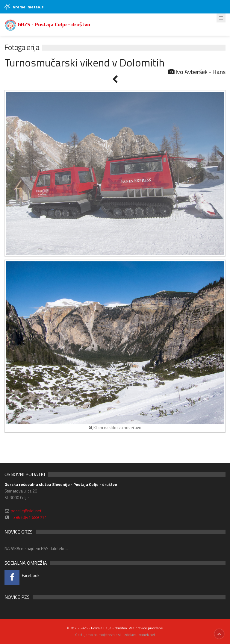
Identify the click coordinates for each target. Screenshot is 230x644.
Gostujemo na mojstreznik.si (98, 635)
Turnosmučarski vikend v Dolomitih (84, 62)
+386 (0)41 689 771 (29, 517)
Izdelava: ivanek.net (139, 635)
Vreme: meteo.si (29, 7)
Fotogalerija (22, 47)
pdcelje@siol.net (26, 511)
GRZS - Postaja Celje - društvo (47, 24)
